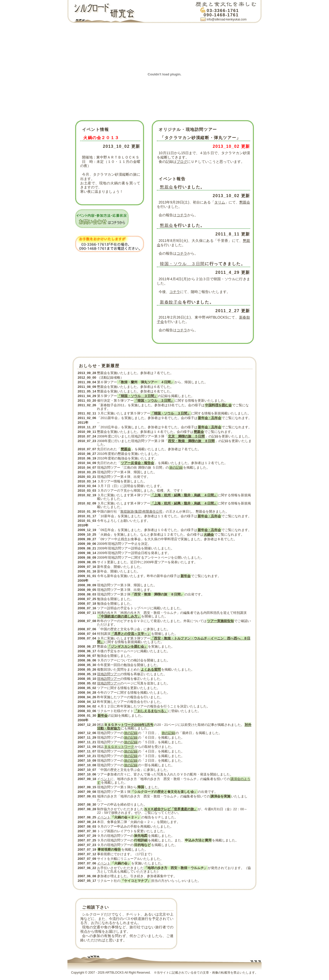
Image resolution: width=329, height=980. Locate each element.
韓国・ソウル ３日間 (182, 264)
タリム (220, 202)
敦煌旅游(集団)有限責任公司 (141, 511)
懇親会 (167, 187)
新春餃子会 (171, 302)
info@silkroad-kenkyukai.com (227, 19)
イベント (104, 779)
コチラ (182, 215)
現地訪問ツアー (109, 674)
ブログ (182, 162)
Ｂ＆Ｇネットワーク (119, 747)
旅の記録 (176, 468)
